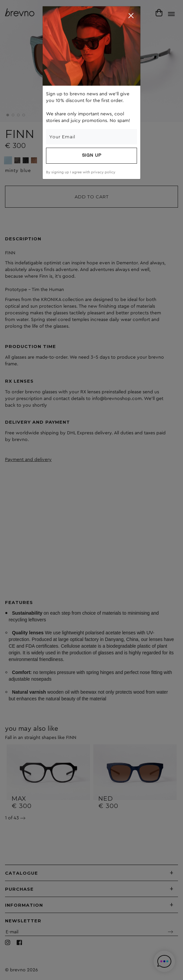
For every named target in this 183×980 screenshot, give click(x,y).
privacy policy (103, 172)
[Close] (131, 16)
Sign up (92, 156)
